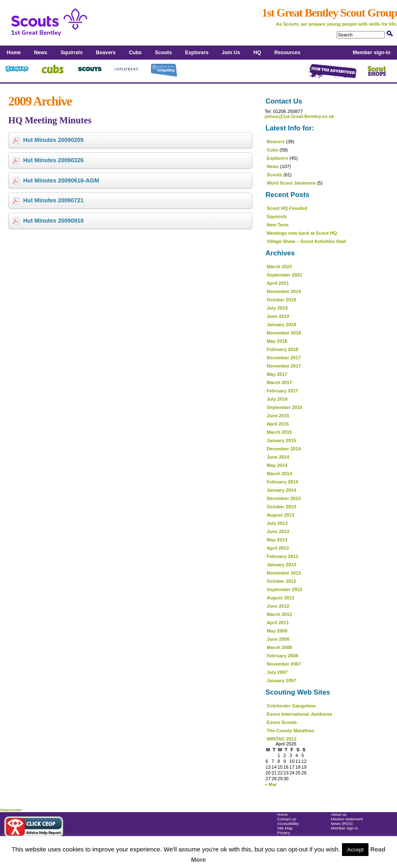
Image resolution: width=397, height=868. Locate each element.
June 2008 (278, 639)
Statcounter (11, 810)
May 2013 (277, 540)
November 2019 (284, 291)
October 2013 (281, 507)
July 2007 (277, 672)
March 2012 (279, 614)
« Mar (271, 784)
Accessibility (288, 824)
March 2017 (279, 382)
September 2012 (285, 589)
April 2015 (278, 424)
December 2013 (284, 498)
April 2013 (278, 548)
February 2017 (282, 391)
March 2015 (279, 432)
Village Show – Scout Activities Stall (306, 241)
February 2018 (282, 349)
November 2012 (284, 573)
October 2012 (281, 581)
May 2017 (277, 374)
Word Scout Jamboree (291, 183)
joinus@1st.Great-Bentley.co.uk (299, 116)
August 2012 (281, 598)
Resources (287, 53)
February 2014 (282, 482)
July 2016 (277, 399)
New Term (278, 225)
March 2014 (279, 474)
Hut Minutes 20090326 (53, 160)
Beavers (106, 53)
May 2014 (277, 465)
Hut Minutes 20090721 (53, 200)
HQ (257, 53)
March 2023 (279, 267)
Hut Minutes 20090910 (53, 221)
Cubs (135, 53)
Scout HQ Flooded (287, 208)
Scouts (163, 53)
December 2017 (284, 358)
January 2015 (281, 440)
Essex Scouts (282, 722)
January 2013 (281, 565)
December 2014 (284, 449)
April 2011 (278, 623)
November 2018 (284, 333)
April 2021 (278, 283)
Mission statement (347, 819)
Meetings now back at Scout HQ (302, 233)
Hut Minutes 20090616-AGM (61, 180)
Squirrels (71, 53)
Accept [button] (355, 850)
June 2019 (278, 316)
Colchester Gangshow (291, 706)
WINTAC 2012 (282, 739)
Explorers (197, 53)
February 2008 (282, 656)
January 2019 (281, 325)
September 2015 (285, 407)
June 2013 (278, 531)
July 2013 (277, 523)
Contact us (287, 819)
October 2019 (281, 300)
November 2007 (284, 664)
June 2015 (278, 416)
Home (14, 53)
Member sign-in (372, 53)
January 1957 (281, 680)
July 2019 (277, 308)
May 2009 (277, 631)
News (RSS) (342, 824)
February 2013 (282, 556)
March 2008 (279, 647)
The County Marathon (291, 731)
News (41, 53)
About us (339, 814)
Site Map (285, 828)
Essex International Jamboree (300, 714)
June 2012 (278, 606)
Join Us (231, 53)
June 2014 (278, 457)
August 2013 (281, 515)
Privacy (283, 833)
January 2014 (281, 490)
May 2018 (277, 341)
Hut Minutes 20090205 (53, 140)
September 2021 (285, 275)
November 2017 (284, 366)
